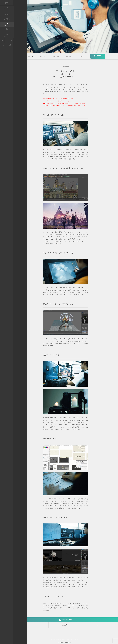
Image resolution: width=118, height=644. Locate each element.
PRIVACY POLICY (61, 639)
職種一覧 (30, 56)
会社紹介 (69, 56)
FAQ (82, 56)
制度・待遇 (56, 56)
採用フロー (43, 56)
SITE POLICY (53, 639)
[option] (66, 27)
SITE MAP (77, 639)
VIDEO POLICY (70, 639)
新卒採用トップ (66, 626)
